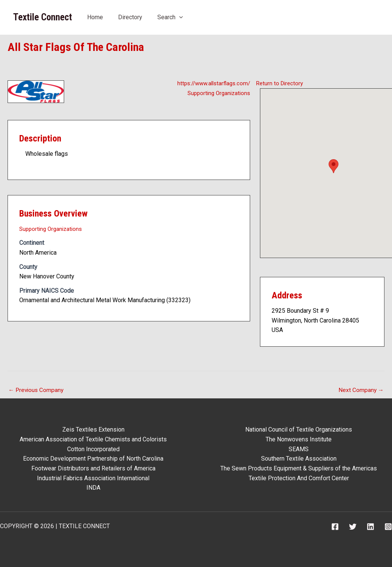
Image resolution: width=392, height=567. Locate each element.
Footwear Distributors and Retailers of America (93, 468)
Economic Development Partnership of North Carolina (93, 459)
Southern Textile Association (299, 459)
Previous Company (37, 390)
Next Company (361, 390)
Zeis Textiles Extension (93, 430)
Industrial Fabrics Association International (93, 478)
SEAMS (299, 449)
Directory (130, 17)
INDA (93, 488)
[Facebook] (335, 527)
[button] (334, 166)
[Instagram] (388, 527)
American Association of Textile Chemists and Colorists (93, 439)
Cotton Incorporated (93, 449)
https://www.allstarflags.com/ (211, 83)
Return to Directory (281, 83)
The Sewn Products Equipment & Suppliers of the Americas (299, 468)
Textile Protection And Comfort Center (299, 478)
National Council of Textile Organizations (299, 430)
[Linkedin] (370, 527)
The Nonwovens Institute (299, 439)
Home (95, 17)
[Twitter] (353, 527)
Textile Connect (43, 17)
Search (170, 17)
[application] (179, 17)
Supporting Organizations (217, 93)
